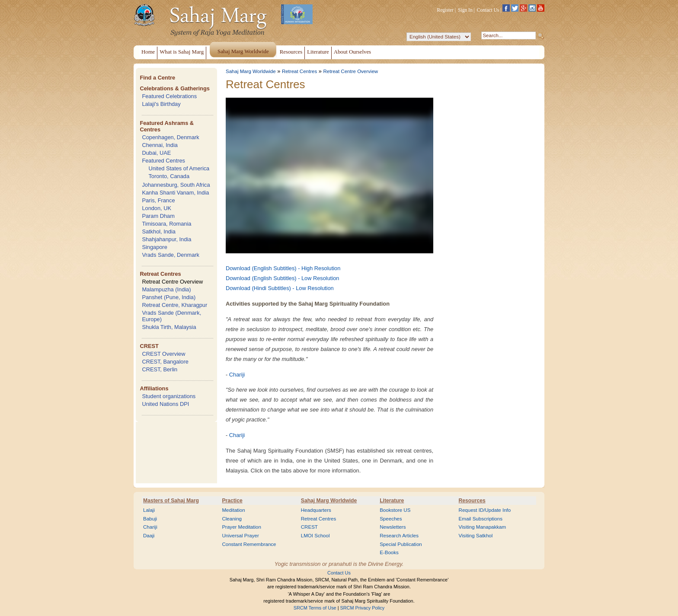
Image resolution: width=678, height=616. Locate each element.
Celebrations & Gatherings (174, 88)
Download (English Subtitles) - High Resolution (283, 268)
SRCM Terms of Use (315, 608)
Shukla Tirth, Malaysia (169, 327)
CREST (149, 346)
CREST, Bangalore (165, 362)
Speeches (391, 519)
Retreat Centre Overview (172, 282)
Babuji (150, 519)
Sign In (465, 10)
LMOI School (315, 536)
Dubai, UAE (156, 153)
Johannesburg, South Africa (176, 185)
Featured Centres (163, 161)
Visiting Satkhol (476, 536)
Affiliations (154, 388)
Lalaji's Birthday (161, 104)
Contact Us (488, 10)
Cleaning (232, 519)
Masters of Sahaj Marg (171, 501)
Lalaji (149, 510)
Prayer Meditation (241, 527)
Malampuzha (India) (166, 289)
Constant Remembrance (249, 544)
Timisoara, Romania (166, 224)
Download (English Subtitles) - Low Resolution (282, 278)
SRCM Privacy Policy (363, 608)
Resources (472, 501)
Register (445, 10)
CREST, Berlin (160, 369)
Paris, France (158, 200)
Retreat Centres (160, 274)
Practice (232, 501)
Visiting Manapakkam (483, 527)
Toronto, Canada (169, 176)
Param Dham (158, 216)
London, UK (157, 208)
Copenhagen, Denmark (170, 137)
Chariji (237, 375)
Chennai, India (160, 145)
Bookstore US (395, 510)
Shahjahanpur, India (166, 239)
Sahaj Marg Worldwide (251, 71)
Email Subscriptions (481, 519)
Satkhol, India (159, 231)
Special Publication (401, 544)
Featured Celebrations (169, 96)
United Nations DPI (165, 404)
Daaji (149, 536)
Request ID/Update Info (485, 510)
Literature (392, 501)
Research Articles (399, 536)
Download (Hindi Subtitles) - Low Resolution (280, 288)
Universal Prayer (240, 536)
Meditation (233, 510)
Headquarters (316, 510)
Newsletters (393, 527)
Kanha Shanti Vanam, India (175, 193)
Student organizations (169, 396)
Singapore (154, 247)
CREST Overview (163, 354)
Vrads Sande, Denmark (171, 255)
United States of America (179, 168)
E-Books (389, 552)
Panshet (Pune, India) (169, 297)
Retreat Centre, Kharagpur (174, 305)
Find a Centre (157, 78)
